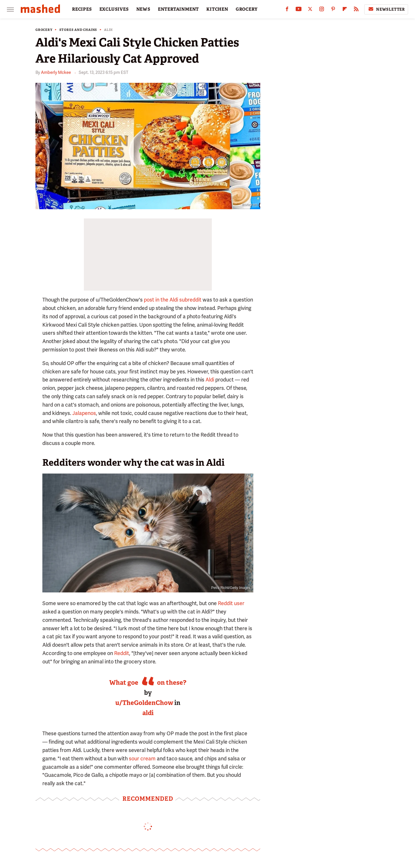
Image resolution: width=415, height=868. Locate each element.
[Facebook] (287, 10)
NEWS (143, 9)
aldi (148, 713)
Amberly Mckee (56, 72)
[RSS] (356, 10)
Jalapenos (84, 413)
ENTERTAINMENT (178, 9)
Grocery (44, 30)
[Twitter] (310, 10)
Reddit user (231, 603)
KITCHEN (217, 9)
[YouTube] (299, 10)
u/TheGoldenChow (144, 703)
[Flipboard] (345, 10)
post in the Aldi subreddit (173, 300)
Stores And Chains (78, 30)
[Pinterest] (333, 10)
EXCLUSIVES (114, 9)
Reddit (122, 653)
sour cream (142, 758)
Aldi (108, 30)
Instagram (250, 205)
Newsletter (386, 9)
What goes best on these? (148, 683)
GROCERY (247, 9)
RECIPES (82, 9)
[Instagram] (322, 10)
